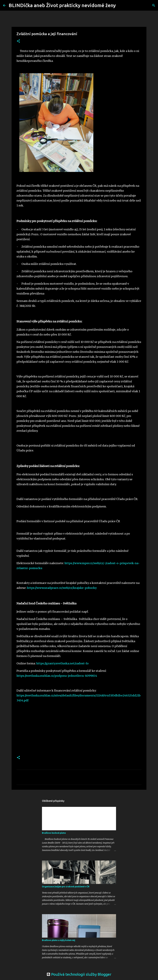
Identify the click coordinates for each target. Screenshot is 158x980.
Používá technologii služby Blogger (79, 974)
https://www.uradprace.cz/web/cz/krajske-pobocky (62, 588)
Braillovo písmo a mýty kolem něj (59, 940)
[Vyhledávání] (120, 5)
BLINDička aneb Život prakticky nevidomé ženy (62, 5)
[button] (18, 41)
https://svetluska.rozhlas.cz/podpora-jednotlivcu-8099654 (57, 676)
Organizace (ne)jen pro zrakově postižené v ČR (66, 887)
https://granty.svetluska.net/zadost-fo (62, 663)
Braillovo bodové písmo (54, 833)
